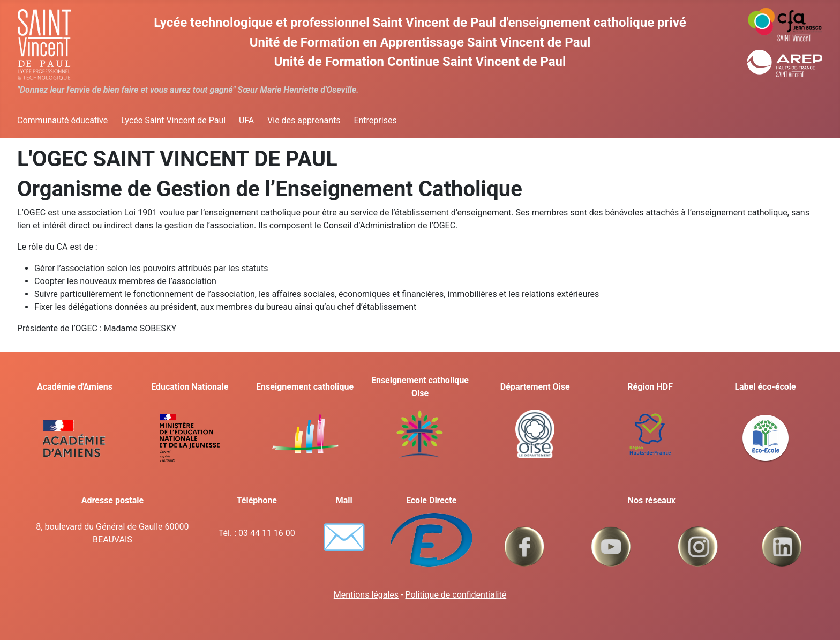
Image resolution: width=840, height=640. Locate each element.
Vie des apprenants (304, 120)
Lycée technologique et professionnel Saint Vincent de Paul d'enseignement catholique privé (420, 23)
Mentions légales (366, 595)
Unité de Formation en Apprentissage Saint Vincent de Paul (420, 42)
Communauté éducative (62, 120)
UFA (246, 120)
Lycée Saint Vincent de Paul (173, 120)
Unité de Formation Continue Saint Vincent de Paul (420, 62)
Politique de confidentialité (456, 595)
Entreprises (375, 120)
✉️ (344, 537)
